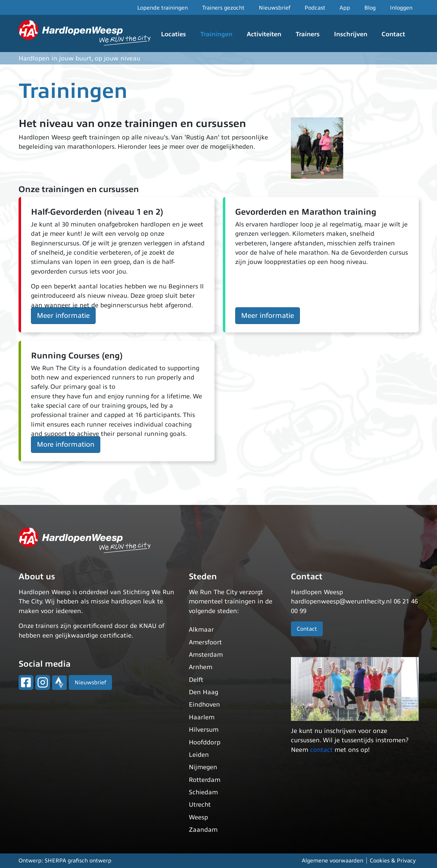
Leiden (199, 755)
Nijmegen (203, 767)
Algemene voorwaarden (333, 861)
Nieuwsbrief (275, 8)
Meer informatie (63, 316)
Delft (196, 680)
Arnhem (201, 667)
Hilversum (204, 730)
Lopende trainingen (162, 8)
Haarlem (202, 717)
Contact (393, 34)
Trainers (308, 34)
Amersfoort (205, 642)
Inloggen (401, 8)
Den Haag (203, 692)
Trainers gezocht (223, 8)
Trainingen (216, 34)
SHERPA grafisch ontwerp (78, 861)
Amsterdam (206, 655)
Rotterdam (205, 780)
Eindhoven (204, 705)
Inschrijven (351, 34)
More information (66, 444)
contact (321, 750)
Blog (370, 8)
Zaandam (203, 830)
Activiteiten (264, 34)
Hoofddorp (205, 742)
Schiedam (203, 792)
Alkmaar (201, 630)
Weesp (198, 817)
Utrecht (200, 805)
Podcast (315, 8)
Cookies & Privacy (393, 861)
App (345, 8)
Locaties (173, 34)
